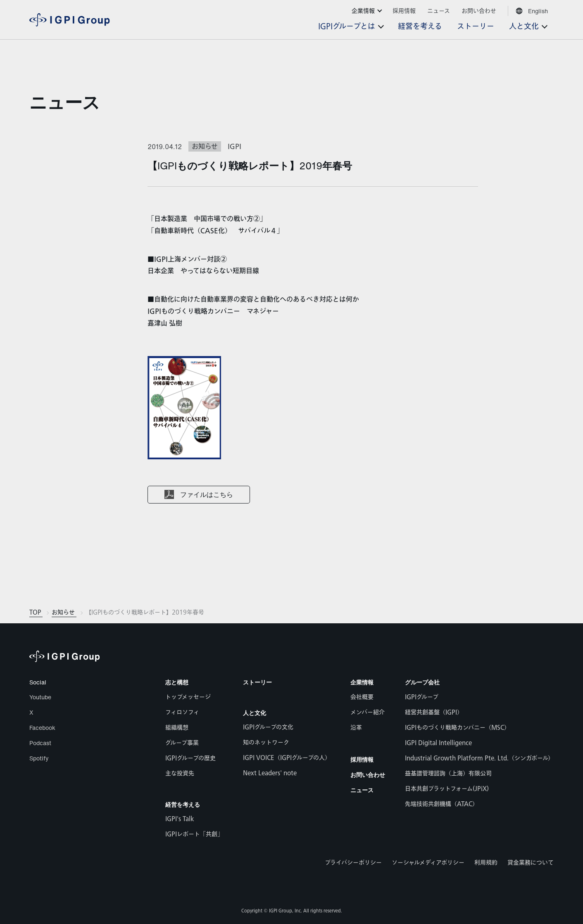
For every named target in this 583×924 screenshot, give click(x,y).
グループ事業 (182, 743)
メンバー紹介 (368, 712)
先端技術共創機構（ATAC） (441, 804)
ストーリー (257, 682)
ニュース (65, 102)
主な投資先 (180, 773)
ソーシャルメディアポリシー (428, 863)
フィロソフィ (182, 712)
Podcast (40, 743)
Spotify (39, 758)
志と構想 (177, 682)
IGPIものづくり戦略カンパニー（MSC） (457, 728)
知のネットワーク (266, 742)
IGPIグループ (422, 697)
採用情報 (362, 759)
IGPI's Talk (180, 819)
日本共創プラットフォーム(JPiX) (447, 789)
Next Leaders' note (270, 773)
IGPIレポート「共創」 (194, 834)
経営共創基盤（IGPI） (434, 712)
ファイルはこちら (207, 495)
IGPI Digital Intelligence (438, 743)
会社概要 (362, 697)
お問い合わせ (368, 775)
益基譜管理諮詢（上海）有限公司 (448, 773)
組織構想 (177, 728)
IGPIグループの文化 (268, 727)
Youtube (40, 697)
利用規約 (486, 863)
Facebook (42, 728)
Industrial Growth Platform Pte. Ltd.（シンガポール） (479, 758)
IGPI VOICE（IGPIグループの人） (287, 758)
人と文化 (255, 713)
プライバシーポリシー (353, 863)
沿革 (356, 728)
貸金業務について (531, 863)
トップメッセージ (188, 697)
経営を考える (183, 804)
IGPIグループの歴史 (190, 758)
